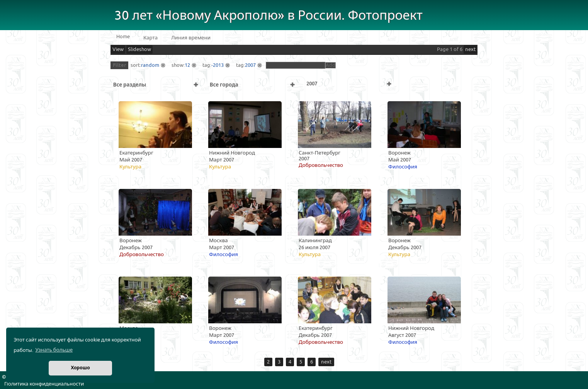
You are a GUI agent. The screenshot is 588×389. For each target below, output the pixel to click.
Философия (403, 167)
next (470, 49)
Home (123, 37)
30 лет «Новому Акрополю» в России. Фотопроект (269, 16)
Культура (130, 167)
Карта (150, 38)
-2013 (218, 65)
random (150, 65)
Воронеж (399, 153)
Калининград (315, 241)
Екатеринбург (136, 153)
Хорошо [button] (80, 368)
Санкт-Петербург (319, 153)
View (118, 49)
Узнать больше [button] (54, 350)
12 (187, 65)
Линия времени (191, 38)
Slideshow (139, 49)
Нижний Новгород (232, 153)
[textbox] (296, 65)
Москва (218, 241)
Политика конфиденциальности (44, 384)
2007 (250, 65)
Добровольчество (321, 165)
